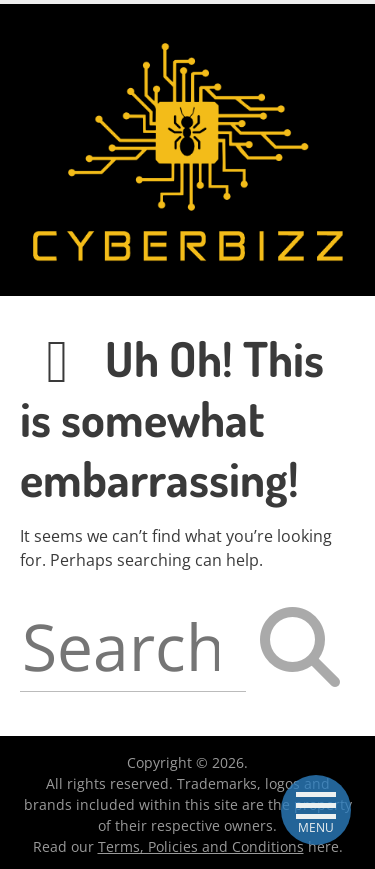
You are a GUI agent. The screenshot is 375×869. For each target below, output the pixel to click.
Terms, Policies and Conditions (201, 846)
